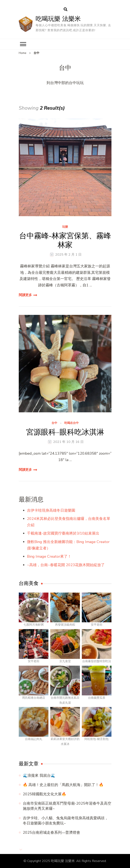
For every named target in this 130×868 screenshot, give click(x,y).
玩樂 (65, 227)
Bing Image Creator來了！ (49, 556)
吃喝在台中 (71, 423)
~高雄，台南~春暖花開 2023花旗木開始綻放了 (66, 565)
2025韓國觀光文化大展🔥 (45, 794)
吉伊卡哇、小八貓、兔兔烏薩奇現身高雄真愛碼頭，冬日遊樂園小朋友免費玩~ (66, 821)
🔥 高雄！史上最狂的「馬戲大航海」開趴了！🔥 (63, 785)
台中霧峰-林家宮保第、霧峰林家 (65, 240)
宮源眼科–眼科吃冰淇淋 (65, 432)
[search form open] (66, 9)
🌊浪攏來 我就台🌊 (39, 776)
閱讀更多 (25, 295)
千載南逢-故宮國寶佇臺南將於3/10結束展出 (63, 533)
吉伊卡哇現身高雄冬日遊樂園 (51, 510)
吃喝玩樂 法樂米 (58, 19)
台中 (54, 423)
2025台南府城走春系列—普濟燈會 (52, 832)
